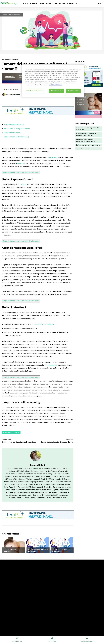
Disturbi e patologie (14, 15)
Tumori (16, 433)
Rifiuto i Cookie (56, 91)
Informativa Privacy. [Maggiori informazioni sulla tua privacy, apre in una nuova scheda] (56, 85)
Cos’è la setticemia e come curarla (88, 145)
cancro (20, 163)
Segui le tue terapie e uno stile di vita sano (21, 172)
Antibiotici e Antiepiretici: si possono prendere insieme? (86, 140)
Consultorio (9, 546)
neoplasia (53, 157)
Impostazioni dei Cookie (34, 91)
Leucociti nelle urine (83, 149)
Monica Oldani (15, 95)
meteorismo (52, 365)
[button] (100, 3)
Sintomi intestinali (12, 133)
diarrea (51, 324)
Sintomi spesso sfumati (14, 124)
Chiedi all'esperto (35, 546)
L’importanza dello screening (16, 137)
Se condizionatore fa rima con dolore (57, 442)
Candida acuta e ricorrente (10, 550)
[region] (53, 81)
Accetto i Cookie (73, 91)
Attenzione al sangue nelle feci (17, 129)
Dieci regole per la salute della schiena (19, 442)
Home (5, 15)
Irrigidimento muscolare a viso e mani (62, 550)
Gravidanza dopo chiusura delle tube (38, 550)
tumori (23, 184)
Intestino (7, 433)
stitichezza (42, 324)
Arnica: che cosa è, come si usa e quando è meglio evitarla (87, 134)
